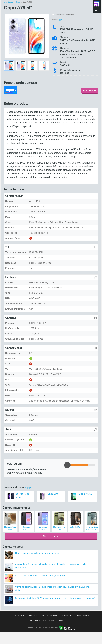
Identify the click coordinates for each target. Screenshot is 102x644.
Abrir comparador (51, 536)
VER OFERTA (90, 90)
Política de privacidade (42, 621)
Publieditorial (50, 615)
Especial (67, 615)
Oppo (29, 487)
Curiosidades (83, 615)
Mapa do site (66, 621)
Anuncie (33, 615)
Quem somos (18, 615)
